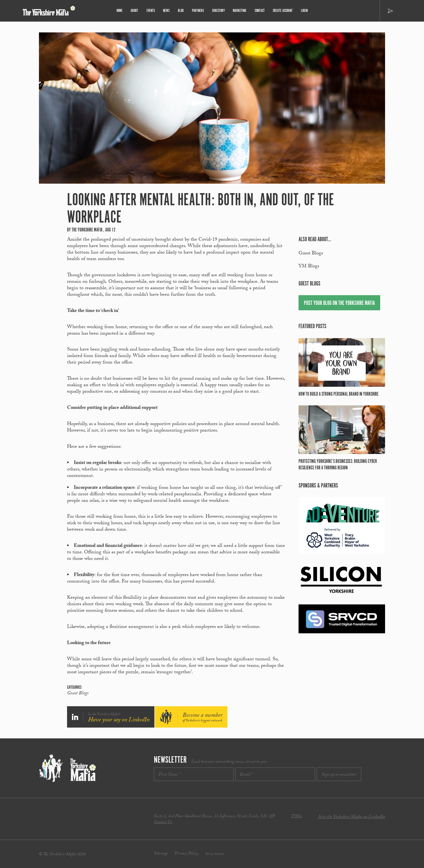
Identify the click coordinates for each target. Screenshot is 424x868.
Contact (259, 11)
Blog (181, 11)
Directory (218, 11)
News (167, 11)
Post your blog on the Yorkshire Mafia (339, 303)
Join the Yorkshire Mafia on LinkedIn (352, 817)
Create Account (282, 11)
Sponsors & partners (318, 486)
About (136, 11)
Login (303, 11)
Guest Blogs (78, 694)
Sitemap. (161, 854)
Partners (198, 11)
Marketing (239, 11)
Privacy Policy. (187, 854)
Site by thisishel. (215, 854)
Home (121, 11)
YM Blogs (309, 267)
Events (152, 11)
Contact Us (163, 822)
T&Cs (297, 817)
